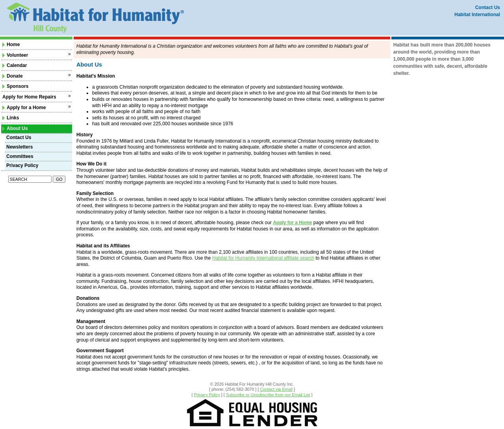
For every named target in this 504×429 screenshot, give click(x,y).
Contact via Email (276, 389)
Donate (13, 76)
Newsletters (19, 147)
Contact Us (488, 7)
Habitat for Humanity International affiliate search (263, 258)
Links (11, 118)
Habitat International (477, 15)
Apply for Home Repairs (29, 97)
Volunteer (15, 55)
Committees (20, 156)
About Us (15, 128)
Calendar (15, 65)
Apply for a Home (24, 108)
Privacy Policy (22, 165)
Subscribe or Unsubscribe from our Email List (268, 395)
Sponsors (15, 86)
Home (11, 45)
